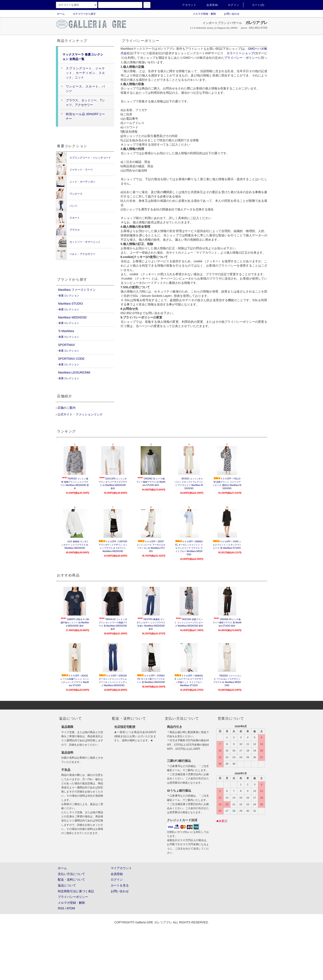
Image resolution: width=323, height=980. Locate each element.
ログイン (231, 5)
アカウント (187, 5)
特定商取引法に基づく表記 (76, 891)
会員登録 (210, 5)
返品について (67, 885)
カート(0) (256, 5)
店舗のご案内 (66, 408)
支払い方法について (71, 874)
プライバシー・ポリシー (241, 58)
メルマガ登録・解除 (202, 14)
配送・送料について (71, 880)
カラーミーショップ (240, 53)
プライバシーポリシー (73, 897)
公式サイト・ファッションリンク (80, 414)
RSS (61, 908)
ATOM (71, 908)
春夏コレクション (69, 296)
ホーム (61, 14)
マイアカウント (121, 868)
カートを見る (120, 885)
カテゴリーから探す (82, 14)
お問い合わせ (229, 14)
